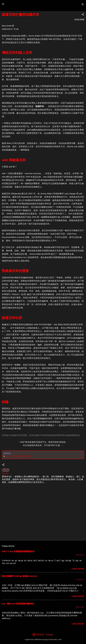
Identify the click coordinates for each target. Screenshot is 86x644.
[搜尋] (83, 5)
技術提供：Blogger (43, 634)
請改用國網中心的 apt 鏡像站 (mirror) (20, 576)
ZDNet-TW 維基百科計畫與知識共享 (19, 456)
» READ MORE (78, 569)
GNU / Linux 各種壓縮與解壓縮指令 (18, 551)
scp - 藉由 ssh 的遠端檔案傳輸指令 (18, 604)
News (6, 470)
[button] (83, 15)
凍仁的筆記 (17, 4)
